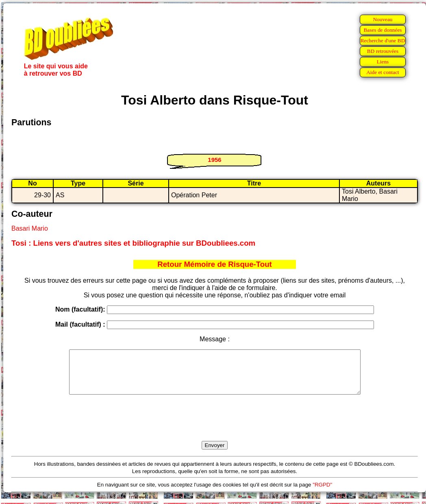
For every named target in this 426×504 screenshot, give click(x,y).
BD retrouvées (383, 51)
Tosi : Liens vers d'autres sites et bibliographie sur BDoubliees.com (133, 243)
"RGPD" (322, 493)
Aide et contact (383, 72)
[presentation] (215, 427)
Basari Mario (30, 228)
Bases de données (383, 30)
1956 (214, 160)
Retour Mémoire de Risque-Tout (215, 264)
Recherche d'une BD (383, 40)
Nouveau (383, 19)
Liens (383, 62)
